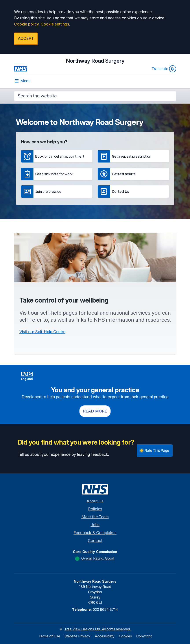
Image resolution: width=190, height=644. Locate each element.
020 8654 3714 (105, 609)
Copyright (144, 636)
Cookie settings (55, 24)
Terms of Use (49, 636)
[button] (57, 156)
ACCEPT (26, 38)
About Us (95, 501)
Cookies (125, 636)
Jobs (95, 525)
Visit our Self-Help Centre (42, 332)
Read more (95, 411)
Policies (95, 509)
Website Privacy (77, 636)
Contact (95, 541)
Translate (164, 69)
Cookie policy (26, 24)
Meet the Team (95, 517)
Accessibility (105, 636)
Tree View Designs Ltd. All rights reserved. (98, 629)
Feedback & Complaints (95, 533)
